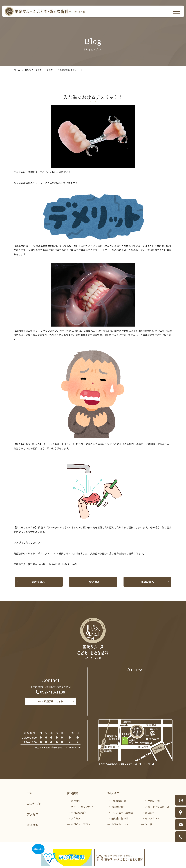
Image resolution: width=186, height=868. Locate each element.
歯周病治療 (118, 807)
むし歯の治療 (119, 801)
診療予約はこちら (51, 701)
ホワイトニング (120, 824)
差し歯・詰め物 (120, 818)
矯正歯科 (150, 813)
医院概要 (76, 801)
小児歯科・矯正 (154, 801)
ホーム (17, 70)
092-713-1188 (53, 692)
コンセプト (34, 804)
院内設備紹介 (78, 813)
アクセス (33, 814)
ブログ (50, 70)
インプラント (152, 818)
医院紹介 (73, 793)
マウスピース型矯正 (122, 813)
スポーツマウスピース (157, 807)
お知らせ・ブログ (33, 70)
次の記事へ (147, 582)
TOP (30, 793)
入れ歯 (149, 824)
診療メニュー (116, 793)
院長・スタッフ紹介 (82, 807)
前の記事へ (39, 582)
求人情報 (33, 825)
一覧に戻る (93, 582)
